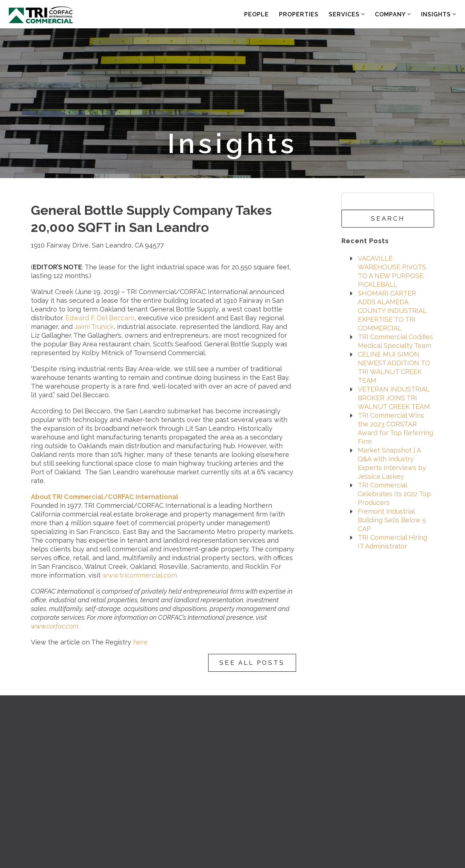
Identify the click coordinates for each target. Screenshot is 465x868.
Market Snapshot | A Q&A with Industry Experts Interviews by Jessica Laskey (392, 463)
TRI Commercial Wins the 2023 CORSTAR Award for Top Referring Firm (395, 428)
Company (393, 14)
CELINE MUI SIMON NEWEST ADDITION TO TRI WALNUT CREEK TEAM (394, 367)
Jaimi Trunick (94, 327)
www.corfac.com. (55, 626)
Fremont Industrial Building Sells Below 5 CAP (392, 520)
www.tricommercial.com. (140, 575)
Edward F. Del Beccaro (100, 318)
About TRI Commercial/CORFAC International (105, 497)
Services (347, 14)
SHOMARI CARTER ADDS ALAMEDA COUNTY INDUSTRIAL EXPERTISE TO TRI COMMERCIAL (392, 311)
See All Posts (252, 663)
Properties (299, 14)
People (256, 14)
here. (141, 642)
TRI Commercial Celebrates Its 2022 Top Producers (394, 494)
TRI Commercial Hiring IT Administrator (393, 542)
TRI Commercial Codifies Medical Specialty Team (395, 341)
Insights (438, 14)
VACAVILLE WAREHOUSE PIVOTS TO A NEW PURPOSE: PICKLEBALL (392, 271)
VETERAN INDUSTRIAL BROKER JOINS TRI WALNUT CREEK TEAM (394, 398)
